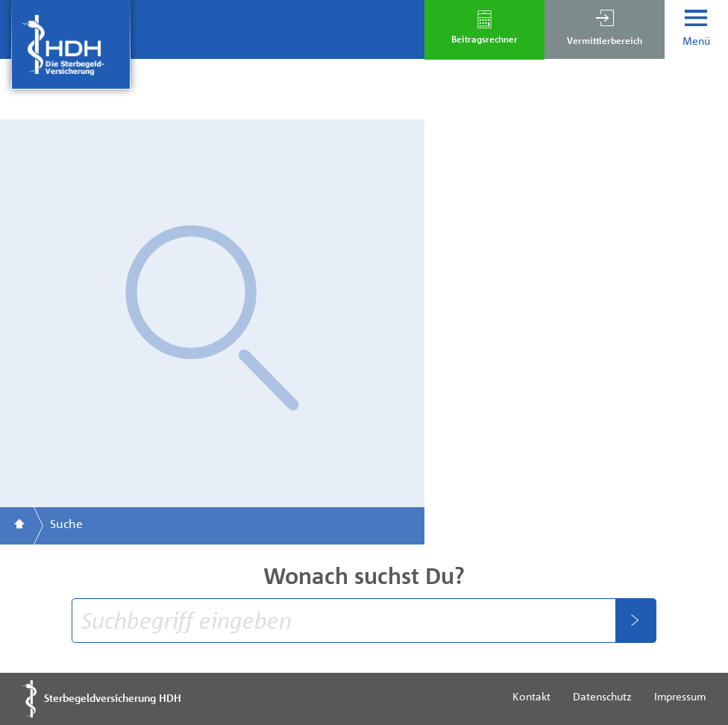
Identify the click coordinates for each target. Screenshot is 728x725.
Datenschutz (602, 696)
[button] (605, 29)
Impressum (680, 696)
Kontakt (531, 696)
